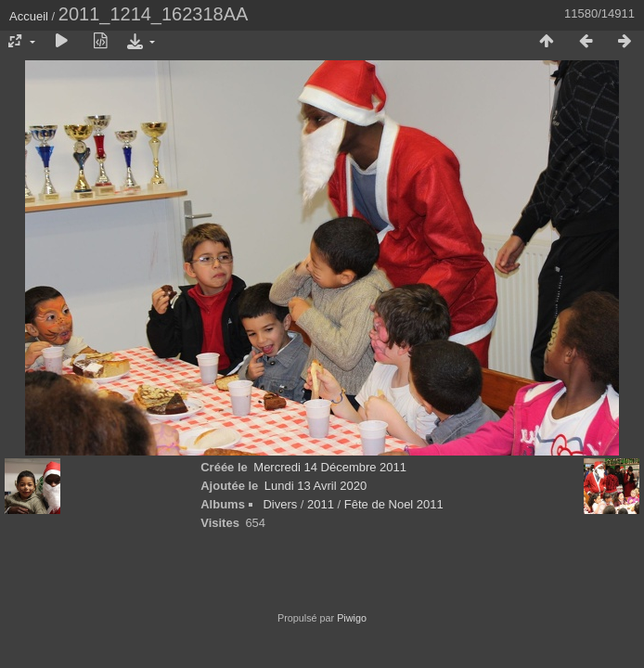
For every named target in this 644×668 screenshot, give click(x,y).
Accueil (29, 16)
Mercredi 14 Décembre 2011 (330, 467)
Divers (280, 504)
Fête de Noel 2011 (394, 504)
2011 (321, 504)
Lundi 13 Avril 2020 (316, 486)
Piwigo (352, 618)
